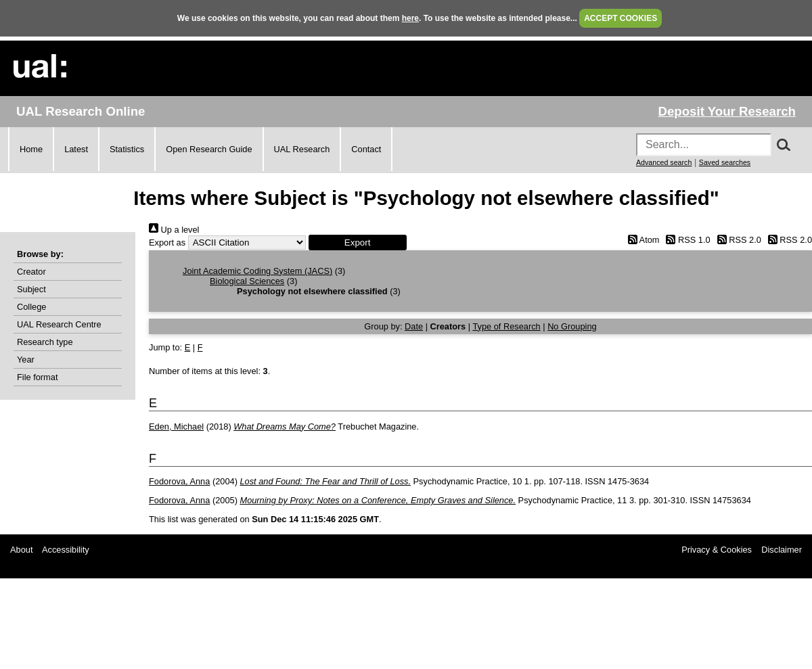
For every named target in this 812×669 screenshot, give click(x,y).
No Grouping (572, 326)
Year (26, 360)
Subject (31, 289)
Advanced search (664, 162)
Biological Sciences (247, 281)
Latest (76, 149)
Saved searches (725, 162)
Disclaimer (782, 550)
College (31, 307)
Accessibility (66, 550)
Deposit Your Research (727, 111)
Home (31, 149)
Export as (167, 243)
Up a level (174, 230)
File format (37, 377)
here (410, 18)
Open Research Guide (209, 149)
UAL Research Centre (59, 324)
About (21, 550)
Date (414, 326)
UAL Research (302, 149)
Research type (45, 342)
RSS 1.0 (686, 240)
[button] (358, 243)
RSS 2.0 (737, 240)
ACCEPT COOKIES (621, 18)
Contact (366, 149)
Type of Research (506, 326)
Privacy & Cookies (717, 550)
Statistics (127, 149)
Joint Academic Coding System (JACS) (257, 271)
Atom (641, 240)
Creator (31, 272)
